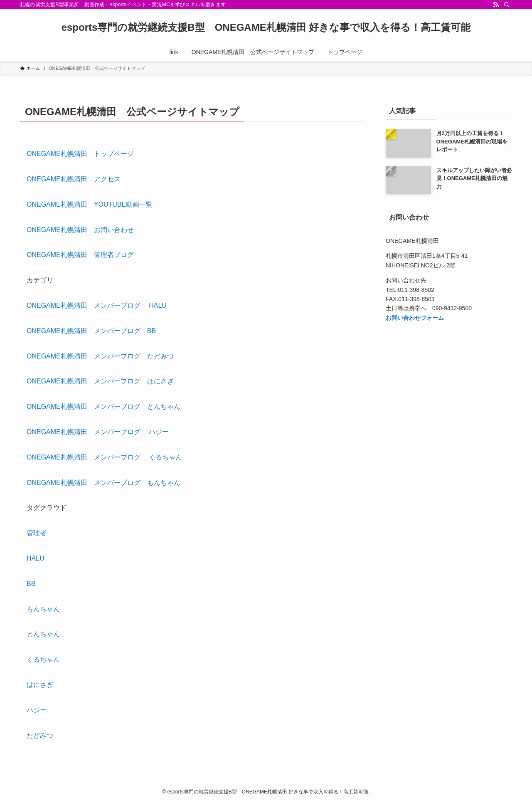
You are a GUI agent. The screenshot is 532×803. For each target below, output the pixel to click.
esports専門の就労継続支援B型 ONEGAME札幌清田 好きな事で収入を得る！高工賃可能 (266, 27)
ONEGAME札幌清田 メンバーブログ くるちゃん (104, 457)
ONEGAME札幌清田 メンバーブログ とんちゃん (103, 406)
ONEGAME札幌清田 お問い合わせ (80, 230)
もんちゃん (43, 609)
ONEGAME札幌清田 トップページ (80, 154)
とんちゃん (43, 634)
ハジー (37, 710)
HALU (36, 558)
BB (31, 584)
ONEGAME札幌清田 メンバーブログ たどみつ (100, 356)
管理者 (37, 533)
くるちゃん (43, 659)
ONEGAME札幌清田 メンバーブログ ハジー (98, 432)
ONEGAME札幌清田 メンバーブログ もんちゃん (103, 483)
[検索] (507, 5)
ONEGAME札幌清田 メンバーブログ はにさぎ (100, 381)
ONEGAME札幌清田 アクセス (74, 179)
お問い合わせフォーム (415, 318)
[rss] (496, 5)
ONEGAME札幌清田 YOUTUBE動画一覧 (90, 204)
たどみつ (40, 735)
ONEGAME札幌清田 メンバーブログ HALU (97, 305)
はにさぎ (40, 685)
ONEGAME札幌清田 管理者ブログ (80, 255)
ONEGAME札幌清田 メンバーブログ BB (91, 331)
